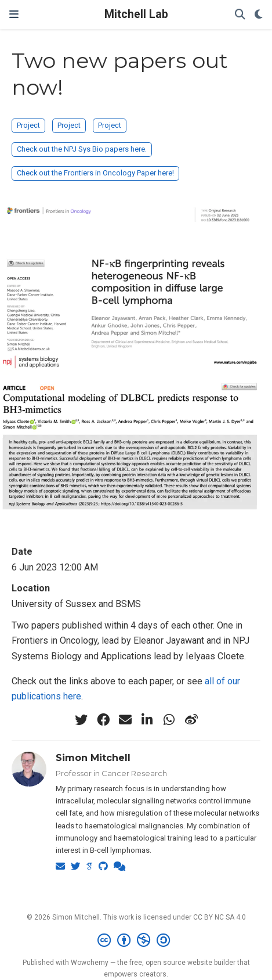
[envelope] (125, 720)
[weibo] (191, 720)
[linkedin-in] (147, 720)
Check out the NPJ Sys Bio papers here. (82, 149)
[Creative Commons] (136, 940)
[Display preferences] (259, 15)
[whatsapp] (169, 720)
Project (28, 125)
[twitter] (81, 720)
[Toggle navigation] (14, 14)
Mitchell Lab (136, 14)
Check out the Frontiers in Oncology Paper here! (95, 173)
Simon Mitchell (93, 758)
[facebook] (103, 720)
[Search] (240, 15)
